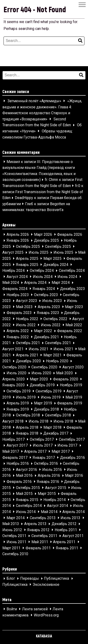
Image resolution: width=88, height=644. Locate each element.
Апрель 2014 (74, 512)
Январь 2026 (18, 241)
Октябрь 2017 (42, 439)
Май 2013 (11, 524)
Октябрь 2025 (28, 247)
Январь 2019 (18, 409)
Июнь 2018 (63, 421)
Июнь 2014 (26, 512)
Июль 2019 (26, 397)
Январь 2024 (44, 289)
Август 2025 (13, 253)
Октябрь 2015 (28, 488)
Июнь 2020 (41, 373)
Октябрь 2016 (46, 464)
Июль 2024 (43, 277)
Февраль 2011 (38, 548)
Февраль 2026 (70, 234)
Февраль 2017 (15, 458)
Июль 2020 (16, 373)
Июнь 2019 (51, 397)
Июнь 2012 (12, 530)
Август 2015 (56, 488)
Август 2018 (13, 421)
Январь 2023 (48, 313)
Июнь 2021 (63, 349)
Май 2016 (24, 476)
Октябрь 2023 (46, 295)
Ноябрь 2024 (13, 271)
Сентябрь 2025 (58, 247)
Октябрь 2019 (19, 391)
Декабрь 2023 (73, 289)
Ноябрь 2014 (55, 500)
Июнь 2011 (16, 542)
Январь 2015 (27, 500)
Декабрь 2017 (56, 434)
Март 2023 (74, 307)
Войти (12, 609)
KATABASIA (44, 636)
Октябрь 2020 (14, 367)
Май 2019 (74, 397)
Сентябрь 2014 (29, 506)
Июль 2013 (70, 518)
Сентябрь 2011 (44, 536)
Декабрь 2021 (46, 337)
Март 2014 (16, 518)
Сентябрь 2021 (58, 343)
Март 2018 (52, 427)
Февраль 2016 (19, 482)
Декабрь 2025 (46, 241)
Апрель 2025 (27, 259)
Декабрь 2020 (28, 361)
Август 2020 (73, 367)
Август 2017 (17, 446)
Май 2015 (24, 494)
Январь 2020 (13, 385)
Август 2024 (17, 277)
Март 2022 (43, 331)
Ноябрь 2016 (18, 464)
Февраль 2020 (66, 379)
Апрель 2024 (35, 283)
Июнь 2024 (67, 277)
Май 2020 (64, 373)
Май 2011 (40, 542)
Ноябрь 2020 (57, 361)
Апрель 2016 (49, 476)
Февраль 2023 (19, 313)
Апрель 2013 (35, 524)
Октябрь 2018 (28, 415)
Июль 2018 (38, 421)
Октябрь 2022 (55, 319)
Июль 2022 (26, 325)
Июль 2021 (38, 349)
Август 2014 (57, 506)
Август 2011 (73, 536)
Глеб (29, 204)
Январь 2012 (38, 530)
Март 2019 (43, 403)
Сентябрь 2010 (15, 554)
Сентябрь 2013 (43, 518)
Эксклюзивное (46, 585)
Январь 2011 (67, 548)
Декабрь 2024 (56, 265)
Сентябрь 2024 (72, 271)
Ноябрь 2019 (71, 385)
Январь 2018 (27, 434)
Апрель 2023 (49, 307)
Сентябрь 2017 (72, 439)
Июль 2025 (38, 253)
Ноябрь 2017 (13, 439)
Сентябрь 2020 (44, 367)
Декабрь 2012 (64, 524)
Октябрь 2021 (28, 343)
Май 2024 (11, 283)
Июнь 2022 (51, 325)
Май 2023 (24, 307)
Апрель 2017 (35, 451)
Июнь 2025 (63, 253)
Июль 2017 (43, 446)
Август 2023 (27, 301)
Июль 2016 (52, 470)
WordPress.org (46, 615)
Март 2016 (74, 476)
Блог (11, 579)
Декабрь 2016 (73, 458)
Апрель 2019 (18, 403)
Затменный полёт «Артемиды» (34, 101)
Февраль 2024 (15, 289)
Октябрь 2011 (14, 536)
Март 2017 (61, 451)
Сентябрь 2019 (49, 391)
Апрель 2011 (64, 542)
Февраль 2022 (70, 331)
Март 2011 (11, 548)
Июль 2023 (52, 301)
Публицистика (56, 579)
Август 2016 (27, 470)
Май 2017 (11, 451)
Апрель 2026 (18, 234)
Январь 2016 (48, 482)
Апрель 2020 (13, 379)
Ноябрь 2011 (66, 530)
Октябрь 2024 (42, 271)
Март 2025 (52, 259)
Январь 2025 (27, 265)
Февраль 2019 (70, 403)
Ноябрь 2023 (18, 295)
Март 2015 (47, 494)
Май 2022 (74, 325)
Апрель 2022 (18, 331)
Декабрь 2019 (42, 385)
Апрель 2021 (27, 355)
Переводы (30, 579)
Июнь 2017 (67, 446)
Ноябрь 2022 (27, 319)
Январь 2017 (44, 458)
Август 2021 (13, 349)
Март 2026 (43, 234)
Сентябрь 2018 (58, 415)
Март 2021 (52, 355)
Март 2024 (61, 283)
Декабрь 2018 (46, 409)
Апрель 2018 (27, 427)
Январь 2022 (18, 337)
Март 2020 (39, 379)
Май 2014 (49, 512)
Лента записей (35, 609)
